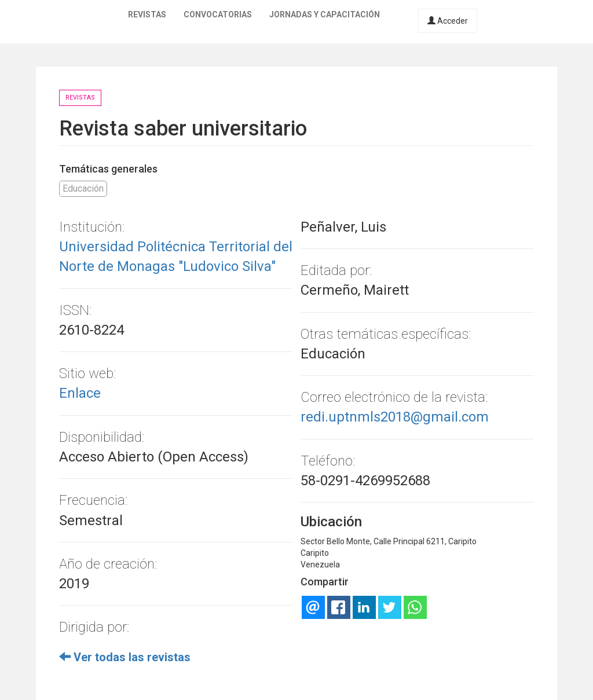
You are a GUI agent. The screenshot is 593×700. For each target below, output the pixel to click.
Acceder (448, 21)
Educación (83, 188)
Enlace (80, 393)
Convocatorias (218, 14)
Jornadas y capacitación (325, 14)
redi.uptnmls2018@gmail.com (395, 417)
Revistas (147, 14)
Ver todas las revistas (125, 657)
